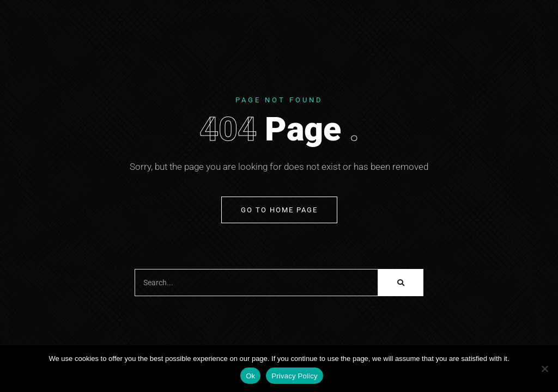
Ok (250, 376)
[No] (544, 369)
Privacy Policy (294, 376)
